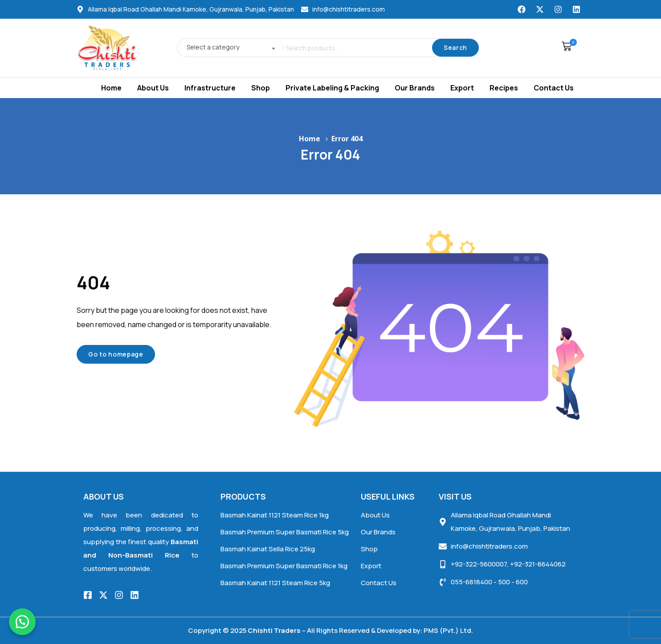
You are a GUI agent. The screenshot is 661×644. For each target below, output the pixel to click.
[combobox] (228, 48)
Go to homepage (116, 354)
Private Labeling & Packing (332, 88)
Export (462, 88)
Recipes (504, 88)
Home (111, 88)
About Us (153, 88)
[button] (564, 48)
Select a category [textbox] (213, 47)
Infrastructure (210, 88)
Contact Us (554, 88)
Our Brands (415, 88)
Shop (261, 88)
